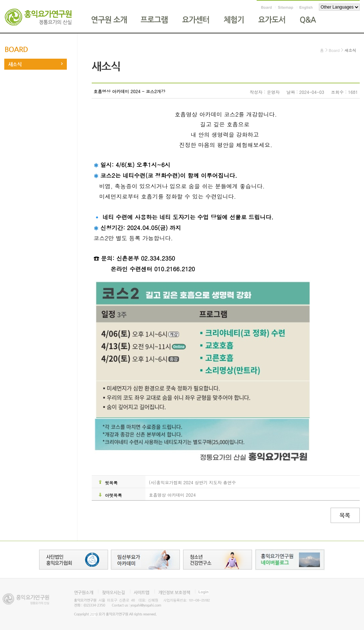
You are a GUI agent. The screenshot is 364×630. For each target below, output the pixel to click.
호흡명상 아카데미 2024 (172, 495)
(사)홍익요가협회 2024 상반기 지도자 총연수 (192, 482)
